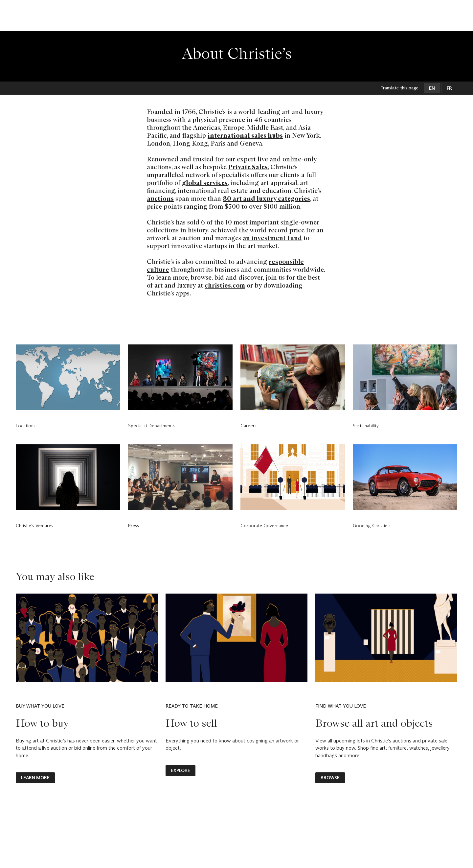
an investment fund (272, 238)
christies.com (225, 285)
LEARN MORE (35, 778)
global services (205, 183)
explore (180, 770)
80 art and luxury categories (266, 199)
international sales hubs (245, 135)
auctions (160, 199)
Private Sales (248, 167)
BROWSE (330, 778)
